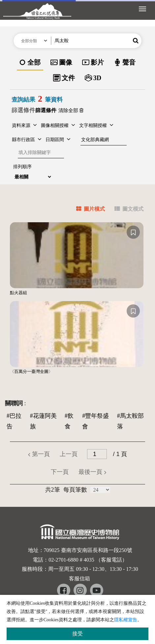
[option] (30, 63)
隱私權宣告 (126, 620)
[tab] (87, 210)
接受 (77, 634)
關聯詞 (14, 403)
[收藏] (133, 232)
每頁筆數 (75, 490)
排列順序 (22, 167)
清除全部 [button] (71, 110)
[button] (136, 41)
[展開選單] (142, 8)
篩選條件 (23, 110)
